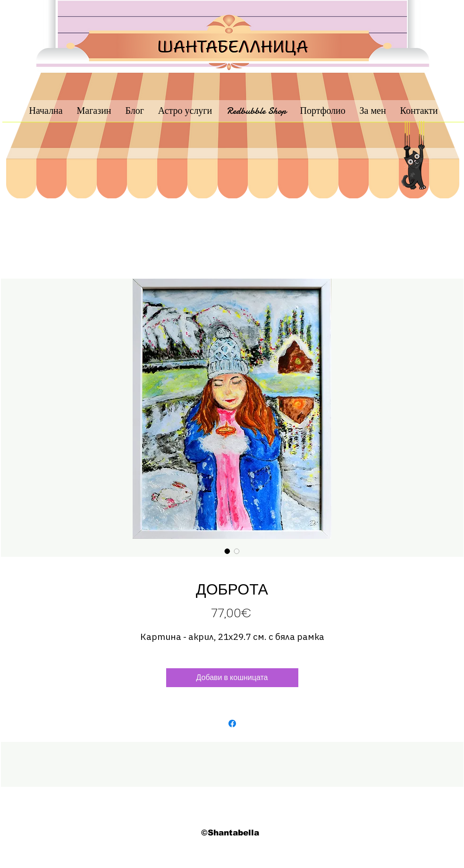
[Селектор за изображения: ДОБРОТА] (228, 551)
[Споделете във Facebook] (232, 723)
